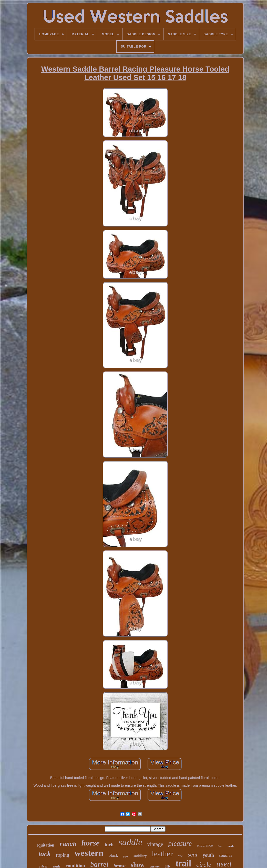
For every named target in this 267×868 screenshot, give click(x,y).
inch (109, 845)
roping (63, 855)
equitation (45, 845)
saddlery (140, 856)
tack (45, 854)
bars (220, 846)
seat (193, 854)
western (89, 853)
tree (180, 856)
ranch (68, 844)
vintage (155, 844)
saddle (130, 842)
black (113, 855)
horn (126, 856)
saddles (226, 855)
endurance (205, 845)
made (231, 846)
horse (91, 843)
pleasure (180, 843)
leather (162, 854)
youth (208, 855)
